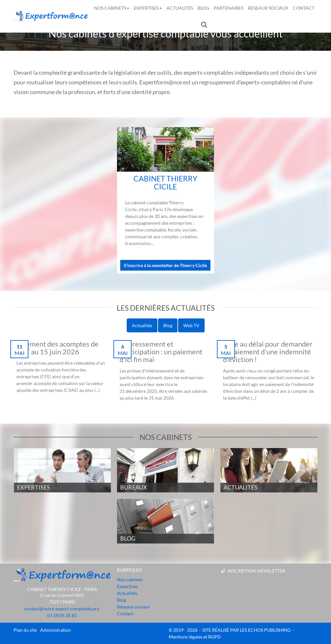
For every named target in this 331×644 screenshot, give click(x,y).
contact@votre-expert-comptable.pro (62, 609)
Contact (304, 8)
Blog (203, 8)
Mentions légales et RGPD (195, 637)
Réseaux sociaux (268, 8)
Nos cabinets (112, 8)
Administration (55, 630)
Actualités (180, 8)
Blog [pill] (168, 325)
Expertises (148, 8)
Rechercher (205, 24)
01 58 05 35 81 (62, 615)
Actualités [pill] (142, 325)
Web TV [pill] (191, 325)
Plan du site (25, 630)
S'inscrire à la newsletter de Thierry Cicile (165, 265)
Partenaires (229, 8)
